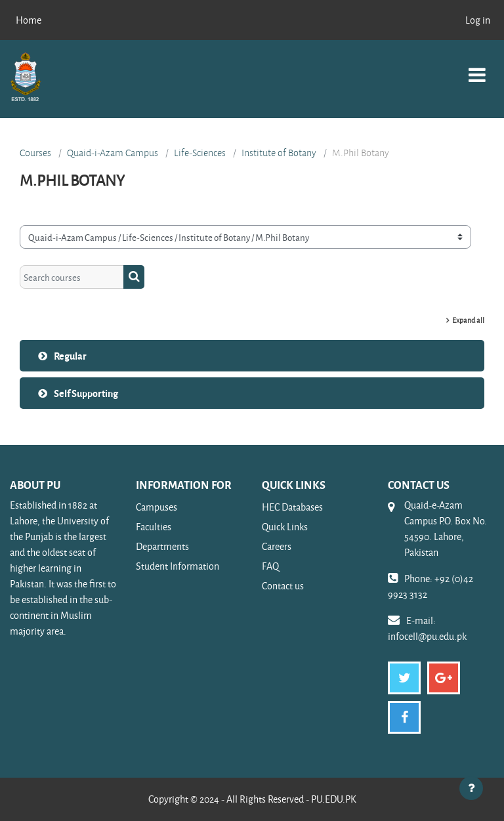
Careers (277, 546)
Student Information (178, 566)
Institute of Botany (279, 153)
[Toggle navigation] (477, 68)
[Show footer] (471, 788)
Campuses (157, 507)
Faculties (154, 527)
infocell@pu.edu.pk (427, 636)
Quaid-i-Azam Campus (113, 153)
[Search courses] (72, 277)
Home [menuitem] (29, 20)
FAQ (270, 566)
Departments (162, 546)
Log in (478, 20)
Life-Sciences (200, 153)
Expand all (468, 320)
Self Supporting (86, 393)
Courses (35, 153)
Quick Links (285, 527)
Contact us (283, 586)
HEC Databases (292, 507)
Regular (70, 356)
